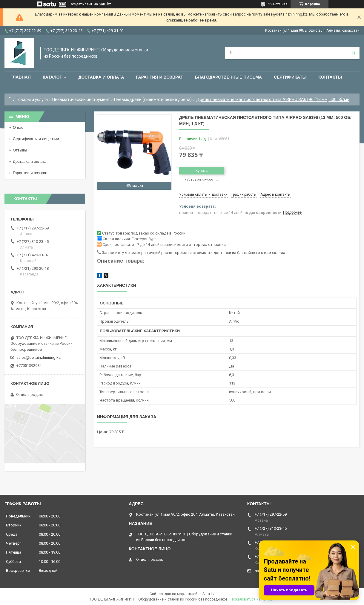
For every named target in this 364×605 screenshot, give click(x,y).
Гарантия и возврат (159, 77)
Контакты (330, 77)
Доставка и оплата (101, 77)
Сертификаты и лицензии (36, 139)
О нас (18, 127)
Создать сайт (81, 4)
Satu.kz (209, 594)
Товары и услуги (32, 99)
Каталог (52, 77)
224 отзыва (278, 4)
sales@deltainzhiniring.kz (39, 357)
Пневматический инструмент (81, 99)
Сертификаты (290, 77)
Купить (201, 170)
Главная (21, 77)
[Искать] (354, 53)
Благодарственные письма (228, 77)
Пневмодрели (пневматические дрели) (153, 99)
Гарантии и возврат (30, 173)
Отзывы (20, 150)
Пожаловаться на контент (253, 599)
